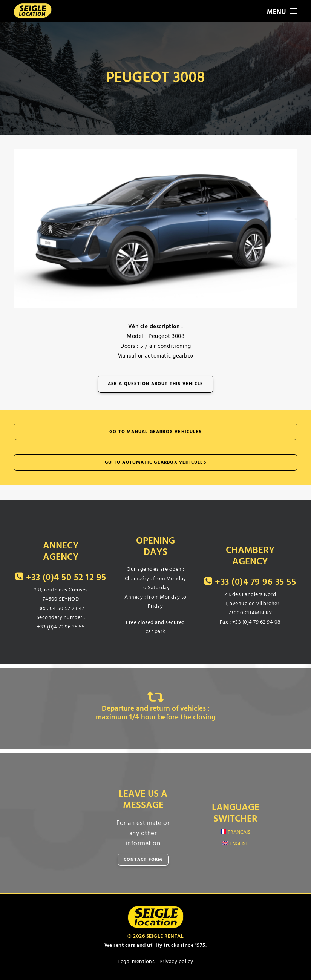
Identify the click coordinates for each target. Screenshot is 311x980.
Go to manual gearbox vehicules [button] (155, 432)
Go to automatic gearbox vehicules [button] (155, 462)
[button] (282, 11)
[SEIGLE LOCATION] (33, 11)
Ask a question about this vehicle (156, 384)
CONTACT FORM (143, 860)
